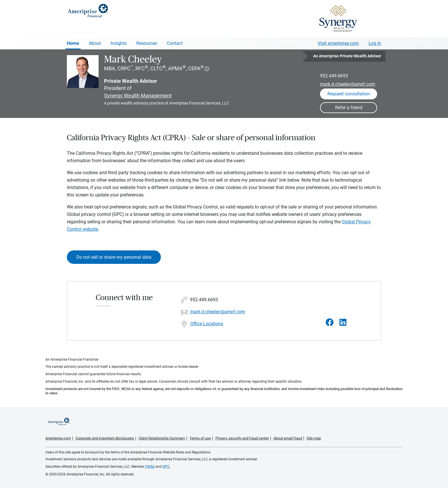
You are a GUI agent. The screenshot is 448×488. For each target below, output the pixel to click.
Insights (119, 43)
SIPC (166, 467)
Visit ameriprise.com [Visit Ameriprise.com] (338, 43)
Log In (375, 43)
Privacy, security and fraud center (242, 438)
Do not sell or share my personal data (114, 257)
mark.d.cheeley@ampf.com (348, 84)
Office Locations (207, 324)
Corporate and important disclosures (105, 438)
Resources (147, 43)
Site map (314, 438)
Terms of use (200, 438)
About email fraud (288, 438)
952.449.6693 (334, 76)
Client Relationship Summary (162, 438)
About (95, 43)
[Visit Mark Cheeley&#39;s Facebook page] (330, 323)
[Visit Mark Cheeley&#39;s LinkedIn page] (343, 323)
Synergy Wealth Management (138, 96)
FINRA (150, 467)
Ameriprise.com (58, 438)
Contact (175, 43)
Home (73, 43)
